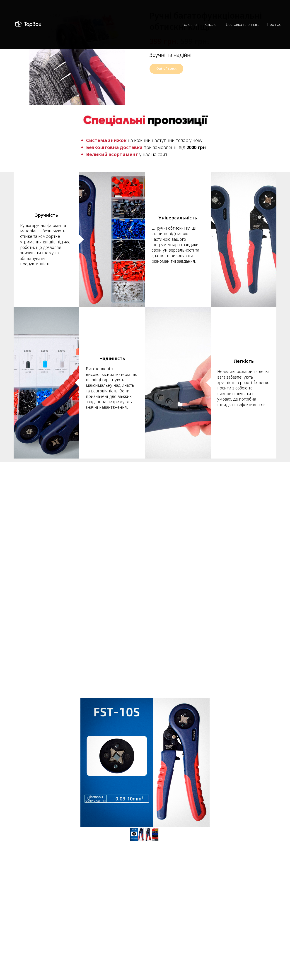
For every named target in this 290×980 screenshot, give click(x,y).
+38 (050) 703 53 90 (96, 954)
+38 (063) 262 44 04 (96, 949)
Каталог (211, 16)
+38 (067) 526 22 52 (96, 959)
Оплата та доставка (165, 964)
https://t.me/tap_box (97, 964)
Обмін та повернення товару (172, 971)
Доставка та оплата (243, 16)
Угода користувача (164, 956)
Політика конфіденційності (170, 949)
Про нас (274, 16)
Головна (189, 16)
